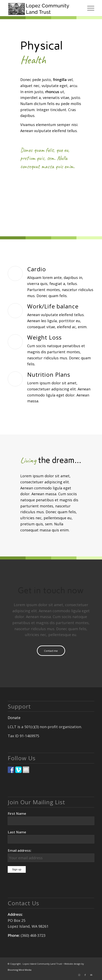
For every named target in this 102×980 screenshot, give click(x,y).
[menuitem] (89, 8)
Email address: (20, 850)
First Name (17, 813)
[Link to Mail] (91, 975)
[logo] (42, 8)
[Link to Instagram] (79, 975)
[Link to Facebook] (85, 975)
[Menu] (89, 8)
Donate (14, 718)
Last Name (17, 832)
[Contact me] (51, 651)
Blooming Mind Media (20, 970)
